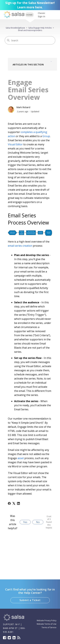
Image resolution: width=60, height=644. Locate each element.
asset (21, 458)
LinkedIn (14, 638)
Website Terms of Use (47, 624)
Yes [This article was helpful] (25, 522)
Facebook (5, 638)
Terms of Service (49, 627)
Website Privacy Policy (47, 620)
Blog (19, 638)
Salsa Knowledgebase (15, 28)
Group (46, 136)
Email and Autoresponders (30, 30)
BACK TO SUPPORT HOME (30, 15)
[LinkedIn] (18, 503)
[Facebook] (9, 503)
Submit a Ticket (30, 600)
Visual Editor (15, 144)
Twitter (9, 638)
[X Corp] (14, 503)
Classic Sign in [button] (41, 15)
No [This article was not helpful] (38, 522)
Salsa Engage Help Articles (40, 28)
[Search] (30, 40)
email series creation (20, 246)
